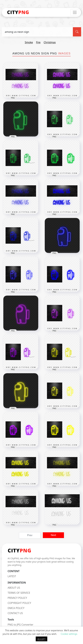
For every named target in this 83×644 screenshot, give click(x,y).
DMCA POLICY (16, 608)
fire (38, 42)
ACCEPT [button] (41, 639)
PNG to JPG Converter (20, 625)
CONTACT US (15, 613)
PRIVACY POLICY (17, 598)
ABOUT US (14, 588)
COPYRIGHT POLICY (19, 603)
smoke (29, 42)
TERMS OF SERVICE (19, 593)
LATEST (12, 576)
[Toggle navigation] (75, 12)
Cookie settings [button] (69, 634)
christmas (50, 42)
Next (53, 535)
